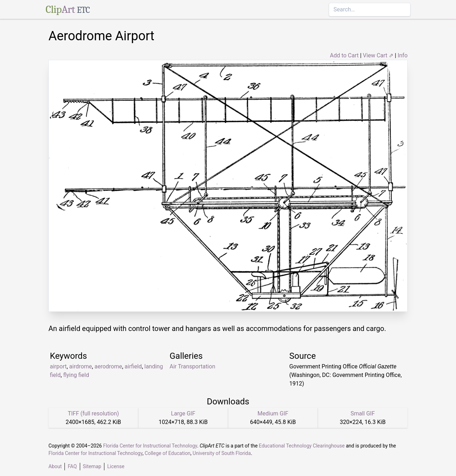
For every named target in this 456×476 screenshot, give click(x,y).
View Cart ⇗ (378, 55)
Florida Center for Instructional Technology (150, 446)
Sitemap (92, 466)
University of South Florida (222, 453)
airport (58, 366)
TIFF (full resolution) (93, 413)
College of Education (168, 453)
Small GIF (363, 413)
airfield (133, 366)
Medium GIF (273, 413)
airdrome (81, 366)
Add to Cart (344, 55)
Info (403, 55)
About (55, 466)
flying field (76, 375)
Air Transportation (192, 366)
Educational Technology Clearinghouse (302, 446)
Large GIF (183, 413)
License (116, 466)
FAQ (72, 466)
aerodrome (108, 366)
